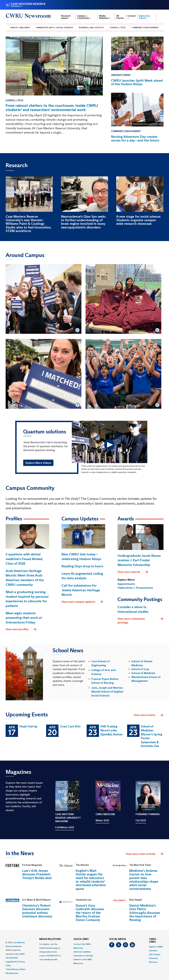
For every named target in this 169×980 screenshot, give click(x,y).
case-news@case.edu (48, 959)
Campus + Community (84, 17)
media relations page (49, 948)
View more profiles (21, 629)
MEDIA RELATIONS (50, 939)
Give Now (153, 951)
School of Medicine (143, 673)
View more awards (133, 572)
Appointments (126, 584)
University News (121, 75)
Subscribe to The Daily (83, 956)
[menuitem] (20, 28)
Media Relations (105, 17)
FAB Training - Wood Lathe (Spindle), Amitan (111, 730)
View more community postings (141, 621)
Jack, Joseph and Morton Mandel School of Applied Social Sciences (107, 692)
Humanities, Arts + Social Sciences (55, 28)
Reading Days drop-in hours (82, 566)
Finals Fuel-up (28, 726)
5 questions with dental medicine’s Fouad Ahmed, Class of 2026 (24, 559)
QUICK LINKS (81, 939)
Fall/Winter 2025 (65, 827)
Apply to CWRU (156, 947)
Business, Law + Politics (91, 28)
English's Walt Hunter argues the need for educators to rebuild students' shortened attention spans (91, 880)
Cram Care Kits (70, 726)
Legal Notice (11, 962)
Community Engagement (145, 28)
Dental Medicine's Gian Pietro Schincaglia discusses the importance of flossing (145, 913)
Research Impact (66, 17)
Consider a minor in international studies (133, 609)
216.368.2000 (12, 958)
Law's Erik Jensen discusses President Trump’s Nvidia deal (37, 874)
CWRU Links (153, 941)
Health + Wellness (20, 28)
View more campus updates (82, 602)
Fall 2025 (141, 820)
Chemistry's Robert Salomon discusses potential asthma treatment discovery (37, 911)
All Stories (120, 17)
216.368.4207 (53, 956)
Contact (132, 17)
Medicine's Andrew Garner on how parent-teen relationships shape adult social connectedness (144, 880)
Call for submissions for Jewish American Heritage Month (81, 590)
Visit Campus (155, 954)
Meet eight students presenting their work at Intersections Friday (24, 618)
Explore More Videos (38, 463)
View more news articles (141, 854)
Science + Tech (118, 28)
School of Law (140, 669)
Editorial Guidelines (82, 952)
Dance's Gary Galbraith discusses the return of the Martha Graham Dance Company (90, 913)
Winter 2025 (102, 820)
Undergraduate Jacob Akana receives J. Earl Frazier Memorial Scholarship (139, 560)
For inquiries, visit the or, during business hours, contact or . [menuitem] (50, 952)
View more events (149, 715)
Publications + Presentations (135, 588)
